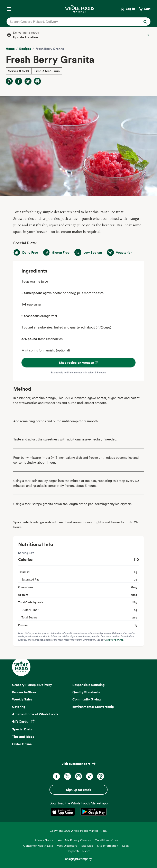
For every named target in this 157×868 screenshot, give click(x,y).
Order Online (22, 744)
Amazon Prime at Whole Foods (35, 714)
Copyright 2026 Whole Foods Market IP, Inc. (78, 831)
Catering (19, 707)
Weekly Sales (22, 699)
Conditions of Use (107, 840)
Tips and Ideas (23, 737)
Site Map (87, 846)
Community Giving (87, 699)
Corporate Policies (78, 851)
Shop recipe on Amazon (79, 363)
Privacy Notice (44, 840)
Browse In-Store (24, 692)
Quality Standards (86, 692)
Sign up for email (78, 790)
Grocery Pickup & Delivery (32, 685)
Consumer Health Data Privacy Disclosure (50, 846)
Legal (126, 846)
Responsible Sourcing (89, 685)
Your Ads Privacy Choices (74, 840)
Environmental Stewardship (93, 707)
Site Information (108, 846)
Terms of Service (114, 640)
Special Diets (22, 729)
